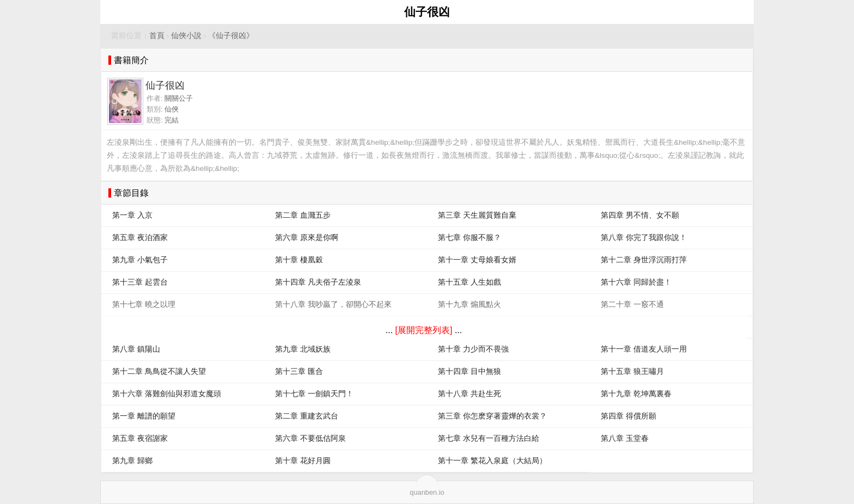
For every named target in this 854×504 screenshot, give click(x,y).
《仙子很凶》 (231, 36)
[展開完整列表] (424, 330)
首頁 (157, 36)
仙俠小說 (186, 36)
